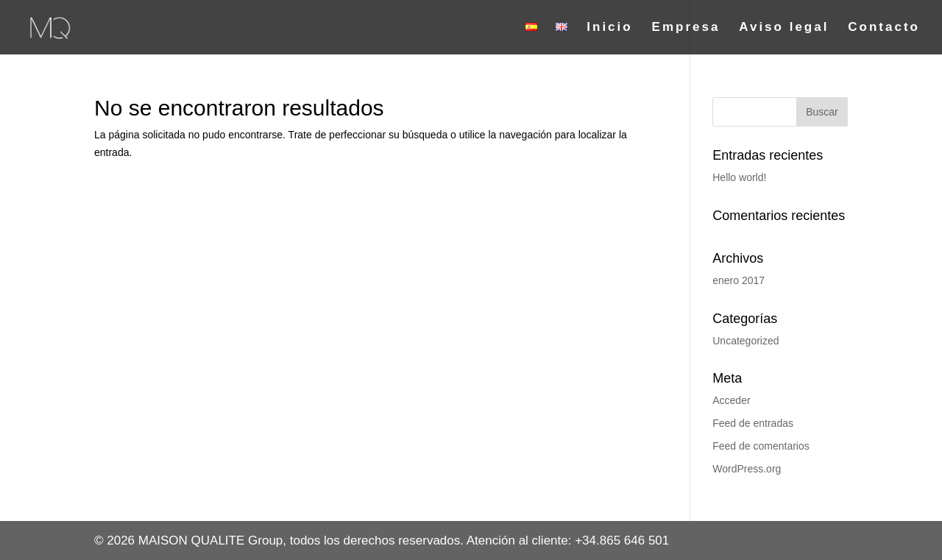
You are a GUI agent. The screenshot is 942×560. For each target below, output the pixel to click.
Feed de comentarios (761, 446)
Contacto (884, 28)
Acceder (731, 400)
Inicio (609, 28)
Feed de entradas (753, 423)
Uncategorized (746, 341)
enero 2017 (739, 280)
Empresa (686, 28)
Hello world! (739, 177)
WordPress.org (747, 469)
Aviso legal (784, 28)
